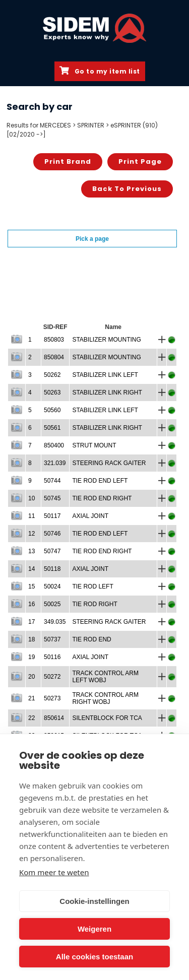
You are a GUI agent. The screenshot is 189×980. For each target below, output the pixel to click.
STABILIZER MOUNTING (106, 340)
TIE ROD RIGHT (94, 604)
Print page (140, 161)
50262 (52, 375)
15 (31, 586)
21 (31, 698)
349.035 (55, 622)
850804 (54, 357)
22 (31, 718)
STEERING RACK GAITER (109, 463)
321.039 (55, 463)
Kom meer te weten (54, 872)
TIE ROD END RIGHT (102, 498)
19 (31, 657)
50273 (52, 698)
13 (31, 551)
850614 (54, 718)
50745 (52, 498)
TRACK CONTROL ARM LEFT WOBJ (105, 677)
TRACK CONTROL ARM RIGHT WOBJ (105, 698)
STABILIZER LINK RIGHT (107, 393)
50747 (52, 551)
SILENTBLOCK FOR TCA (107, 718)
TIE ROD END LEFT (100, 481)
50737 (52, 639)
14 (31, 569)
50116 (52, 657)
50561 (52, 428)
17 (31, 622)
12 (31, 534)
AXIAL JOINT (90, 516)
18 (31, 639)
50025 (52, 604)
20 (31, 677)
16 (31, 604)
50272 (52, 677)
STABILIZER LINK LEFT (105, 375)
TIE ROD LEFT (92, 586)
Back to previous (127, 189)
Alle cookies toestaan (94, 957)
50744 (52, 481)
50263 (52, 393)
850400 (54, 445)
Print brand (68, 161)
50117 (52, 516)
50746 (52, 534)
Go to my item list (100, 71)
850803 (54, 340)
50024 (52, 586)
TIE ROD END (91, 639)
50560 (52, 410)
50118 (52, 569)
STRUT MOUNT (94, 445)
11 (31, 516)
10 (31, 498)
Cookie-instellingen (94, 901)
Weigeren (94, 929)
